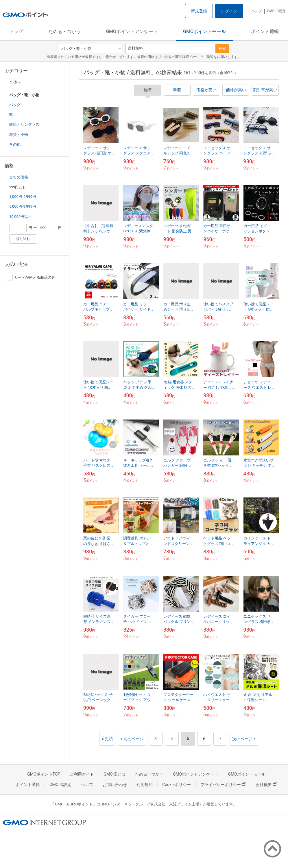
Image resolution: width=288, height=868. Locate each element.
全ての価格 (19, 177)
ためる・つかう (64, 31)
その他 (15, 144)
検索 (222, 49)
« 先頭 (107, 739)
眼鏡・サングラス (24, 124)
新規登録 (199, 11)
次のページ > (244, 739)
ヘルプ (257, 11)
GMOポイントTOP (44, 774)
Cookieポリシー (177, 785)
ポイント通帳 (265, 31)
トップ (16, 31)
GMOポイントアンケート (132, 31)
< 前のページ (132, 739)
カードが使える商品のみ (31, 278)
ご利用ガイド (82, 774)
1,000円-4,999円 (23, 197)
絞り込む (23, 239)
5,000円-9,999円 (23, 206)
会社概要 (266, 785)
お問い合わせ (115, 785)
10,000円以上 (21, 217)
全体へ (15, 82)
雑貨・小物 (19, 135)
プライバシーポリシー (223, 785)
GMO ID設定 (276, 11)
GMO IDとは (115, 774)
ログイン (229, 11)
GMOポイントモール (204, 31)
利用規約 (145, 785)
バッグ (15, 105)
